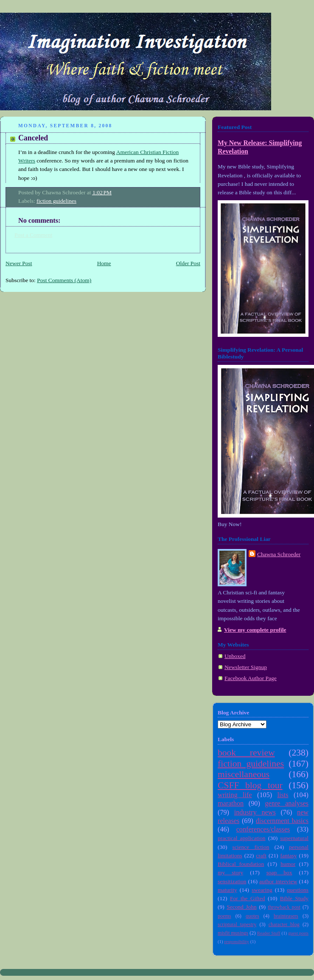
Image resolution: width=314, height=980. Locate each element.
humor (288, 864)
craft (261, 855)
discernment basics (282, 821)
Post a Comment (33, 235)
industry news (255, 812)
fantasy (289, 855)
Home (104, 263)
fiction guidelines (56, 201)
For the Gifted (248, 898)
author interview (278, 881)
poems (224, 916)
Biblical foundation (241, 864)
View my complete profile (255, 630)
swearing (262, 890)
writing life (235, 795)
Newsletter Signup (246, 667)
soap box (279, 872)
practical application (242, 838)
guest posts (298, 933)
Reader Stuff (269, 933)
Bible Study (294, 898)
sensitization (232, 881)
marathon (231, 804)
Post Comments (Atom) (64, 280)
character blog (284, 924)
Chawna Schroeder (279, 554)
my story (230, 872)
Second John (242, 907)
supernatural (294, 838)
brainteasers (286, 916)
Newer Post (19, 263)
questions (298, 890)
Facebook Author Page (251, 678)
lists (283, 795)
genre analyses (287, 804)
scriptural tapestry (237, 924)
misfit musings (233, 933)
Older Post (188, 263)
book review (246, 753)
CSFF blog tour (250, 785)
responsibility (237, 941)
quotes (252, 916)
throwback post (284, 907)
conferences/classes (263, 829)
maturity (227, 890)
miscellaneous (244, 774)
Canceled (33, 138)
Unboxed (235, 656)
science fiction (251, 847)
